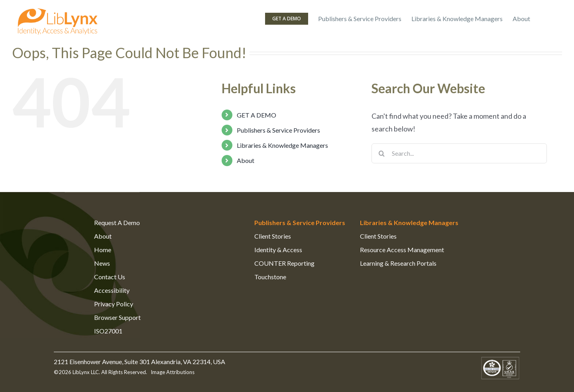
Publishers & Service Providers (278, 130)
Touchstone (270, 277)
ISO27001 (108, 331)
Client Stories (273, 236)
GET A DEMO (257, 115)
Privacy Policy (114, 304)
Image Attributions (172, 372)
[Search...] (459, 153)
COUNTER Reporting (284, 263)
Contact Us (110, 277)
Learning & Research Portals (398, 263)
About (246, 160)
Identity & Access (278, 250)
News (102, 263)
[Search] (381, 153)
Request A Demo (117, 222)
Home (103, 250)
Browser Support (117, 317)
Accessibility (112, 290)
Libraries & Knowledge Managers (282, 145)
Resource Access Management (402, 250)
